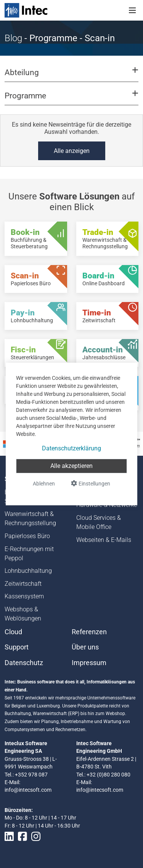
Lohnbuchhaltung (28, 571)
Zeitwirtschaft (23, 584)
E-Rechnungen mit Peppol (29, 554)
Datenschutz (24, 663)
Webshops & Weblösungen (23, 614)
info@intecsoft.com (28, 790)
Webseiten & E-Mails (104, 540)
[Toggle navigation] (132, 10)
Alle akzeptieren (71, 466)
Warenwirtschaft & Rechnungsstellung (30, 518)
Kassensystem (24, 596)
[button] (71, 76)
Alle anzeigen (72, 151)
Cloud (13, 632)
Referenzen (89, 632)
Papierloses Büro (27, 536)
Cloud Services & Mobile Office (99, 522)
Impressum (89, 663)
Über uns (85, 647)
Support (17, 647)
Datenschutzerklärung (71, 448)
